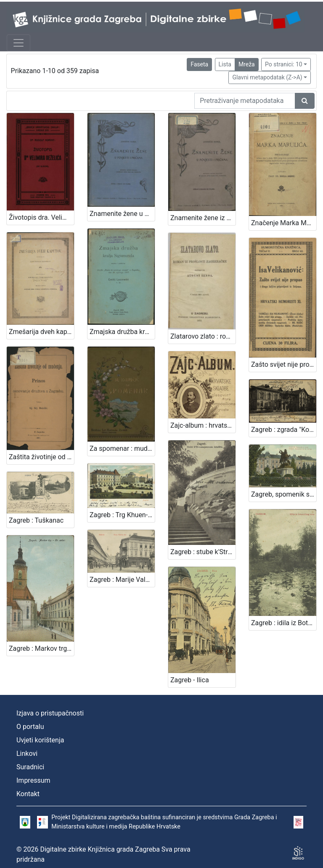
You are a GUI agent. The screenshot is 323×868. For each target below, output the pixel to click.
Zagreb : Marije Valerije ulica (122, 580)
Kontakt (28, 794)
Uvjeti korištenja (40, 740)
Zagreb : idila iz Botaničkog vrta (284, 623)
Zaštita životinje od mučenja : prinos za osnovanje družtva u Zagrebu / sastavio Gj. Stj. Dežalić (41, 457)
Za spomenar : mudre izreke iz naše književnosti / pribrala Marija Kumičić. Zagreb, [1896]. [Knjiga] (122, 448)
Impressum (33, 780)
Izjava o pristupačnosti (50, 713)
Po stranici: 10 (284, 64)
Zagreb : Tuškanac (36, 520)
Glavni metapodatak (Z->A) (267, 77)
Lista (225, 64)
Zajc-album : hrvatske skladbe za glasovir (203, 425)
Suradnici (30, 767)
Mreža (247, 64)
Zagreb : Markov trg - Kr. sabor (41, 648)
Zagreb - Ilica (190, 680)
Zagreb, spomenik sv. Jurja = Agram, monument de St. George (284, 494)
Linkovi (27, 754)
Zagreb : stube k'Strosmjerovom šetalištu (203, 552)
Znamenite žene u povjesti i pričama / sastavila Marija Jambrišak (122, 214)
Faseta (199, 64)
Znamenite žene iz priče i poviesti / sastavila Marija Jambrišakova (203, 218)
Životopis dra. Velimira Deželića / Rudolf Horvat (41, 217)
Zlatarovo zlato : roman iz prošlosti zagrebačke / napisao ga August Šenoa (203, 336)
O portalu (30, 727)
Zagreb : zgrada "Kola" (284, 430)
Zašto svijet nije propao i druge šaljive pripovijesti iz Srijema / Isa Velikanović (284, 364)
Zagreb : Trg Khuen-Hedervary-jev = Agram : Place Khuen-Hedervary (122, 515)
